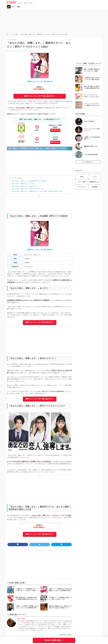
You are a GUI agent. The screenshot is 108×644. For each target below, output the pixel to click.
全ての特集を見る (87, 162)
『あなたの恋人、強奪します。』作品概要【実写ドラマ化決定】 (29, 181)
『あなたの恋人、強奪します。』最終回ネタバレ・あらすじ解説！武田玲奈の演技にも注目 (36, 191)
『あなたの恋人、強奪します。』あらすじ (23, 184)
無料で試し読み (55, 130)
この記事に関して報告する (65, 635)
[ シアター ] (20, 3)
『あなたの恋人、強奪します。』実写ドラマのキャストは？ (28, 189)
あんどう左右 (21, 619)
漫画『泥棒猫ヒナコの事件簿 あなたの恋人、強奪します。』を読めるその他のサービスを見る (37, 148)
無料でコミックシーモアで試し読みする (41, 81)
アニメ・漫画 (16, 7)
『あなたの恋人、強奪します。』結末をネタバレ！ (25, 186)
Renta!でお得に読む (53, 640)
